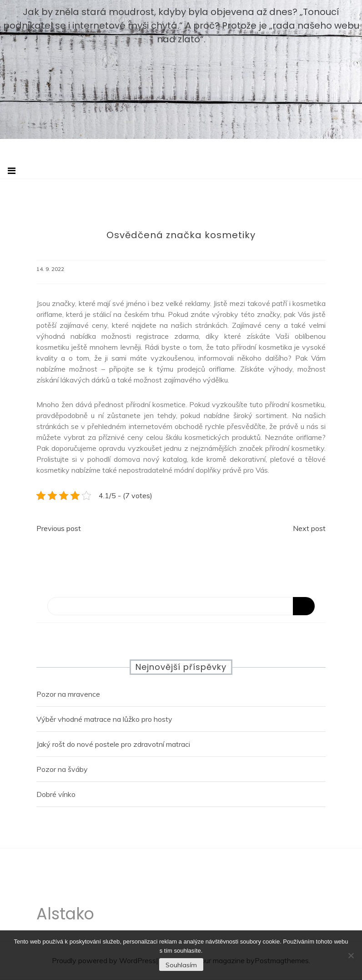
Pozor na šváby (62, 769)
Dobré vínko (56, 794)
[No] (351, 955)
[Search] (181, 606)
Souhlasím (181, 965)
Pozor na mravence (68, 694)
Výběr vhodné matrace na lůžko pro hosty (104, 719)
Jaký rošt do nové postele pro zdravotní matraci (113, 744)
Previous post (59, 528)
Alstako (65, 916)
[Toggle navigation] (12, 171)
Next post (309, 528)
